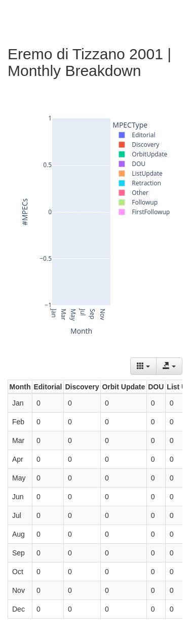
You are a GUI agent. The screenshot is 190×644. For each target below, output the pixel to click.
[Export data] (169, 366)
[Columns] (143, 366)
